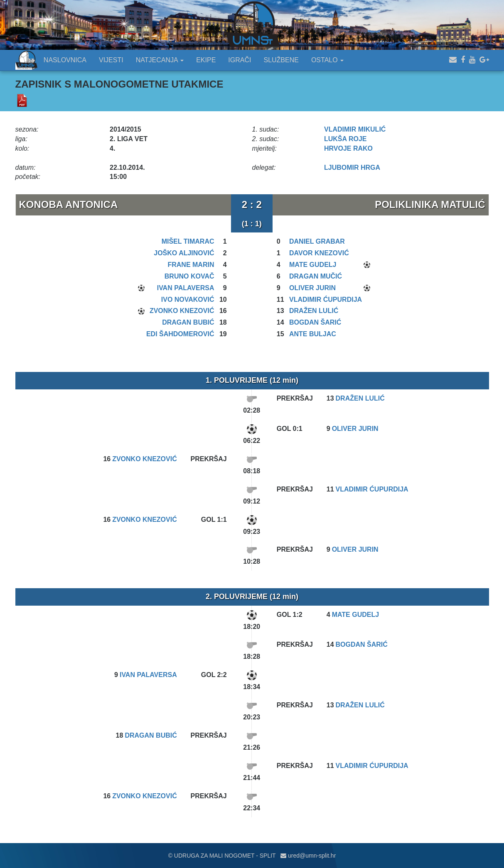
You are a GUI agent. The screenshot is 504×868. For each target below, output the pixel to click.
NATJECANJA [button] (160, 60)
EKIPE (206, 60)
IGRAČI (240, 60)
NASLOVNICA (65, 60)
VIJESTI (111, 60)
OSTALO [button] (327, 60)
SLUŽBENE (281, 60)
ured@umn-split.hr (308, 856)
